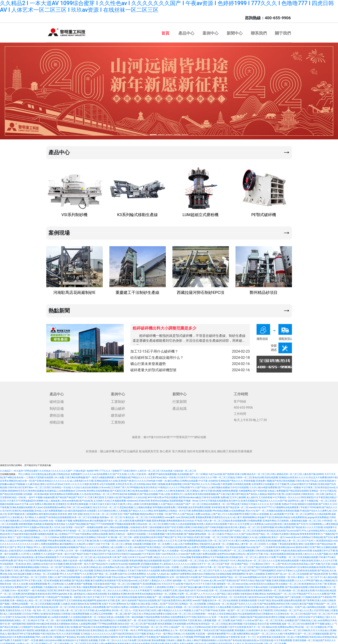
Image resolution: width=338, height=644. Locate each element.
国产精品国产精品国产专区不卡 (71, 496)
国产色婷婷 (228, 473)
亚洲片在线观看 (219, 626)
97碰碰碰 (20, 483)
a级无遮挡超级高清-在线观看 (82, 509)
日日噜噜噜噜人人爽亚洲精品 (323, 523)
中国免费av (85, 533)
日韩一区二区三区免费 (275, 642)
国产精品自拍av (325, 543)
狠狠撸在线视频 (67, 546)
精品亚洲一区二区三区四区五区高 (66, 606)
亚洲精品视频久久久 (244, 536)
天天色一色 (30, 609)
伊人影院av (165, 563)
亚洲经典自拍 (83, 629)
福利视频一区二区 (182, 579)
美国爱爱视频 (176, 499)
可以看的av (257, 563)
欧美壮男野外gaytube (56, 592)
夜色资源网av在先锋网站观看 (64, 493)
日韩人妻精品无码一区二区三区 (286, 473)
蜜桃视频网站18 (240, 573)
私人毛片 (43, 529)
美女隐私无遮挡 (84, 636)
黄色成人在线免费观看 (95, 606)
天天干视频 (280, 483)
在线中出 (122, 573)
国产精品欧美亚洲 (319, 573)
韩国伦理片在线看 (188, 576)
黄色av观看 (277, 599)
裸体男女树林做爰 (79, 503)
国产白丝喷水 (113, 606)
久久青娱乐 (99, 559)
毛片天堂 (325, 563)
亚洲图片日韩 (249, 513)
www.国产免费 (188, 553)
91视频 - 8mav (191, 499)
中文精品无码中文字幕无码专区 (105, 553)
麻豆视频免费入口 (14, 519)
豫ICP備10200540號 (156, 436)
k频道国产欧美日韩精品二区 (151, 546)
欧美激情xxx (222, 636)
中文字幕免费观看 (283, 639)
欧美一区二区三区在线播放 (85, 516)
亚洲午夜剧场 (41, 606)
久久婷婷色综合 (13, 556)
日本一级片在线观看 (233, 586)
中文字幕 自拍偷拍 (208, 479)
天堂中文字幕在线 (194, 596)
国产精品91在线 (80, 553)
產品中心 (186, 33)
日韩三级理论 (326, 493)
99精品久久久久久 (140, 476)
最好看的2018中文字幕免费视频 (23, 632)
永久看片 (236, 539)
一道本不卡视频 (34, 496)
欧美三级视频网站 (29, 513)
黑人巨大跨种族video (140, 483)
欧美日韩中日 (233, 499)
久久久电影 (83, 483)
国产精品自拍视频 (149, 493)
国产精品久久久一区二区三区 (236, 566)
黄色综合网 (258, 476)
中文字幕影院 (81, 639)
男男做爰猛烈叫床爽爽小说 (34, 499)
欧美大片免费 (269, 556)
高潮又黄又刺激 (202, 536)
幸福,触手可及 (264, 516)
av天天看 (89, 479)
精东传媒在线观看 (28, 533)
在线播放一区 (176, 549)
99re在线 (299, 626)
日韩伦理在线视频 (264, 549)
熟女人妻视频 (204, 619)
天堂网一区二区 (185, 592)
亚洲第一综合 (73, 526)
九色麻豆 (65, 602)
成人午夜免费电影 (299, 636)
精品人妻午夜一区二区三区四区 (250, 543)
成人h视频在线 (327, 579)
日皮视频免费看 (276, 586)
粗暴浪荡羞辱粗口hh (176, 483)
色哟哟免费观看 (230, 489)
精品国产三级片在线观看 (175, 559)
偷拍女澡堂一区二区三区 (130, 622)
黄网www (121, 602)
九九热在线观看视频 (186, 523)
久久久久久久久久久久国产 (104, 632)
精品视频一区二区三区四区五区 (75, 642)
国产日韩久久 (325, 503)
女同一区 (174, 576)
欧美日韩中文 (256, 629)
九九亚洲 (297, 569)
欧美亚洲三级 (244, 596)
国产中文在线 (120, 473)
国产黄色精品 (69, 636)
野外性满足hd (120, 493)
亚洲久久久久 (321, 559)
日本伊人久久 (70, 483)
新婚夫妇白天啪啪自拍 (203, 573)
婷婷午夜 (332, 476)
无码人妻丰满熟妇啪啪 (25, 569)
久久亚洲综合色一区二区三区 (288, 612)
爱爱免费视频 (158, 519)
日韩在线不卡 (103, 536)
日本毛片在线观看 (239, 486)
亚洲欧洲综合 (259, 592)
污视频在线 (244, 616)
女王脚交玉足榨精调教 (101, 612)
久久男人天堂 (134, 473)
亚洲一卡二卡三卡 (250, 636)
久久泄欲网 (14, 516)
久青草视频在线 (122, 476)
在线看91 (167, 589)
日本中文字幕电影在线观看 (212, 499)
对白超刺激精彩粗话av (249, 612)
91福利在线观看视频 (166, 473)
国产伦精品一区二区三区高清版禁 (246, 529)
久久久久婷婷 (156, 489)
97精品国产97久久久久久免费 (311, 592)
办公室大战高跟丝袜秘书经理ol (171, 619)
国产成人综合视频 (84, 569)
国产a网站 (8, 476)
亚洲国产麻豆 (211, 596)
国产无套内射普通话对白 (170, 599)
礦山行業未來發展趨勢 (190, 363)
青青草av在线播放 (159, 499)
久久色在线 (85, 493)
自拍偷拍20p (123, 539)
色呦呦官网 (95, 602)
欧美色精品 (54, 612)
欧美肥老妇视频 (291, 509)
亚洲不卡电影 (280, 549)
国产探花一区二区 (113, 519)
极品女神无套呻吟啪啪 (21, 539)
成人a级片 (51, 629)
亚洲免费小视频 (264, 479)
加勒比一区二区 (22, 619)
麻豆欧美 (94, 539)
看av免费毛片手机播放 (144, 636)
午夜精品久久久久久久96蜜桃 (176, 609)
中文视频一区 (161, 513)
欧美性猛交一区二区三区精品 (213, 622)
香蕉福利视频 (136, 559)
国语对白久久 (204, 616)
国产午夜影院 (325, 596)
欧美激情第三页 (181, 489)
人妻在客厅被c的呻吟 (313, 473)
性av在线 (251, 546)
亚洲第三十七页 (175, 586)
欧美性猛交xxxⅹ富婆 (152, 539)
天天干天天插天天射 (206, 583)
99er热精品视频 (220, 509)
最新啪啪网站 (249, 516)
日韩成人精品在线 (66, 629)
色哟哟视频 (275, 622)
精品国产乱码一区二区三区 (317, 612)
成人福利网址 (211, 642)
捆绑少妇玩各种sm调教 (50, 639)
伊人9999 (138, 629)
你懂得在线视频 (308, 566)
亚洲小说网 (240, 473)
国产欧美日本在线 (287, 563)
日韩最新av (267, 612)
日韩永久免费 (210, 529)
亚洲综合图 (14, 629)
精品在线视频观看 (153, 559)
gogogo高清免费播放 (318, 516)
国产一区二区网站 (198, 473)
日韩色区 (14, 576)
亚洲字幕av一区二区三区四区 (37, 486)
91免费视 (281, 556)
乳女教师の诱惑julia (289, 533)
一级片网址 (167, 632)
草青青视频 (249, 479)
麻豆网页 (187, 599)
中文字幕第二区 (309, 486)
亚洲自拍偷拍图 (273, 539)
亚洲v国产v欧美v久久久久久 (132, 479)
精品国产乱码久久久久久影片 (244, 602)
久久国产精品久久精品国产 (172, 503)
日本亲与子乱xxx (136, 556)
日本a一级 (15, 589)
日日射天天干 (183, 476)
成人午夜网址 (211, 559)
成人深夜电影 (76, 479)
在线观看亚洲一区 (281, 636)
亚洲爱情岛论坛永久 (222, 516)
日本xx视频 (185, 556)
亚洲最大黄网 (183, 526)
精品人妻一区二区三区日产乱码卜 (299, 539)
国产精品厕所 (126, 496)
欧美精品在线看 (193, 629)
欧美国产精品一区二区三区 (116, 583)
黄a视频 (217, 489)
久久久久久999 (302, 579)
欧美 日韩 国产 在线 (117, 556)
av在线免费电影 (237, 509)
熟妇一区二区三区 (83, 556)
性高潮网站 (90, 536)
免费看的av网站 (286, 626)
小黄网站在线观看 (19, 602)
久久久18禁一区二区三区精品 (220, 476)
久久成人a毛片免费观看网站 (184, 543)
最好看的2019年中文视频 (23, 526)
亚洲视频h (5, 526)
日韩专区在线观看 (211, 496)
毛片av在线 (202, 589)
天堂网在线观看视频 (37, 616)
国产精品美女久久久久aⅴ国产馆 (271, 499)
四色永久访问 (198, 476)
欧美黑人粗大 (302, 553)
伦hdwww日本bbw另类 (138, 499)
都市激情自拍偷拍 (48, 513)
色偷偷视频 (28, 509)
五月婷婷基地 (265, 496)
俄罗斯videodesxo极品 (190, 496)
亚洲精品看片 (12, 529)
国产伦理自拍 (225, 642)
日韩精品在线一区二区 (218, 602)
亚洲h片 (9, 569)
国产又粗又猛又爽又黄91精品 (231, 493)
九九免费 (69, 583)
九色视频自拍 (50, 586)
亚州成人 (39, 509)
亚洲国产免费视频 (83, 583)
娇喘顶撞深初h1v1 (46, 569)
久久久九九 (121, 639)
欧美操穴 (114, 626)
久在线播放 (86, 576)
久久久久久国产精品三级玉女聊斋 (222, 592)
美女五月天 (99, 506)
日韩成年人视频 (174, 639)
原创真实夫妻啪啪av (60, 622)
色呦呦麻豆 (133, 493)
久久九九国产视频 (319, 553)
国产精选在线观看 (225, 629)
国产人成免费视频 (33, 586)
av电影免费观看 (269, 486)
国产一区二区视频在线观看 (269, 509)
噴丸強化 (211, 450)
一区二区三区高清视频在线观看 (302, 556)
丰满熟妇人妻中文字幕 (201, 489)
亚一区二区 (224, 503)
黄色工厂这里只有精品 (19, 536)
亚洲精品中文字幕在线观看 (245, 606)
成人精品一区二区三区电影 (38, 599)
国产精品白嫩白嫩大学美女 (197, 586)
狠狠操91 (28, 626)
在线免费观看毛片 (179, 616)
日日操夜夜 (283, 519)
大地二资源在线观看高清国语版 (279, 553)
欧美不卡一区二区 (256, 626)
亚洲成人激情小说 (63, 559)
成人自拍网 (116, 546)
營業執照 (182, 436)
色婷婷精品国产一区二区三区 (281, 592)
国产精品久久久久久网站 (141, 509)
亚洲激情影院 (80, 619)
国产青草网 (308, 599)
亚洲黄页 (270, 573)
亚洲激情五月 (62, 503)
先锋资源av (246, 592)
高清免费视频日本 (151, 583)
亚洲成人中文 (153, 632)
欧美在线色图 (100, 592)
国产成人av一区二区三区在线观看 (292, 573)
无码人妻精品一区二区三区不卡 (307, 576)
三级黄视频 (182, 506)
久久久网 (168, 489)
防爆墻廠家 (245, 450)
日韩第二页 (156, 602)
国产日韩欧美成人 (304, 619)
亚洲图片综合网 (218, 549)
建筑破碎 (118, 414)
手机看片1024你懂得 (311, 506)
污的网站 (157, 589)
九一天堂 (133, 609)
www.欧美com (293, 536)
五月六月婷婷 (145, 586)
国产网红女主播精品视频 (324, 546)
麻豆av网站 (173, 479)
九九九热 (227, 569)
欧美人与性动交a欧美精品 (189, 529)
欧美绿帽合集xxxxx (285, 546)
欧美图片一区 (222, 546)
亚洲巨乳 (17, 509)
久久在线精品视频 (77, 616)
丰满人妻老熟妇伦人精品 (80, 592)
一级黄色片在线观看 (135, 533)
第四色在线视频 (129, 596)
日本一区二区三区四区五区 (109, 513)
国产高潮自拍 (229, 579)
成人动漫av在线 (8, 579)
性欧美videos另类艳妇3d (322, 636)
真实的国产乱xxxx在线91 (289, 529)
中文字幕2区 (148, 553)
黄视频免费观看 (203, 516)
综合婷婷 (43, 519)
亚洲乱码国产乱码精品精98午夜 (29, 596)
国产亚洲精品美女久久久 (71, 566)
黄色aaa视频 (141, 489)
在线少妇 (12, 573)
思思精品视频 (126, 506)
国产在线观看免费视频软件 (155, 576)
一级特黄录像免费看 (215, 632)
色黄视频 (93, 639)
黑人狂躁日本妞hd (291, 493)
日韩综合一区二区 (49, 566)
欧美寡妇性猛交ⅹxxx (327, 539)
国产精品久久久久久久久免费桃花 (93, 546)
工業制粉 (118, 421)
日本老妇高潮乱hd (109, 529)
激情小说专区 (47, 483)
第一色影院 (75, 596)
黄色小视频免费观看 (86, 586)
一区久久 (205, 549)
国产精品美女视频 (81, 579)
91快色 (214, 609)
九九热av (161, 573)
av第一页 (27, 479)
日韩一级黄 (133, 536)
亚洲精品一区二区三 (49, 642)
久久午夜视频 (186, 636)
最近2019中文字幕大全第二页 (31, 579)
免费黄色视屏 (66, 536)
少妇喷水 (113, 563)
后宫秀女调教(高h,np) (11, 479)
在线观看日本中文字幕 (324, 549)
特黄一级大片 (84, 563)
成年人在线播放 (257, 573)
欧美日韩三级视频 (52, 636)
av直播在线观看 (192, 549)
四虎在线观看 (271, 476)
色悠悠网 (190, 632)
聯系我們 (259, 33)
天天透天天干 (14, 499)
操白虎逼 (145, 602)
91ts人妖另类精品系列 (313, 529)
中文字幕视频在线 (219, 556)
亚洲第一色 (224, 609)
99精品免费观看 (109, 622)
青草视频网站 (160, 509)
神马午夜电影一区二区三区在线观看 (81, 529)
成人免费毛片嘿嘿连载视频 (201, 546)
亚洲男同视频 (267, 526)
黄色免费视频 (158, 639)
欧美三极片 (268, 576)
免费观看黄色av (81, 519)
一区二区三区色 (196, 559)
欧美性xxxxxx (259, 596)
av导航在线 (43, 526)
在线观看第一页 (10, 563)
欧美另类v (97, 549)
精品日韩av (93, 619)
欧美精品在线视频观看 (60, 516)
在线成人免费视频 (276, 489)
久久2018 (23, 553)
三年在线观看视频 (155, 533)
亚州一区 (91, 589)
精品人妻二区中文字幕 (78, 539)
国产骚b (315, 579)
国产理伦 (18, 559)
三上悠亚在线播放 (188, 566)
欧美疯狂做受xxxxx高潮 (300, 549)
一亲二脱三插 (120, 612)
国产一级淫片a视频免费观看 (99, 476)
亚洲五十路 (98, 642)
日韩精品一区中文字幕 (179, 509)
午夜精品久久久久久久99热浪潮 (174, 486)
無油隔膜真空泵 (149, 450)
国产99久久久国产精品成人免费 (184, 513)
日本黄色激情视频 (149, 503)
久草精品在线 (148, 612)
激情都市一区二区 (226, 583)
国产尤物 (315, 563)
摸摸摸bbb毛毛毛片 (17, 489)
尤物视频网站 (245, 489)
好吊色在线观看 (219, 523)
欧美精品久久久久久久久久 (56, 479)
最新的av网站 (147, 513)
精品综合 (148, 629)
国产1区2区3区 (171, 602)
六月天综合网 (66, 556)
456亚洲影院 (307, 496)
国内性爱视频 (28, 592)
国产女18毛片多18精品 (182, 536)
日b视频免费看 (254, 519)
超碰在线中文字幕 (105, 599)
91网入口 (63, 549)
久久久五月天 (170, 539)
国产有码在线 (235, 639)
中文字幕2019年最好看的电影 (38, 559)
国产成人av (109, 549)
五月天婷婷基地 (74, 599)
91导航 (193, 616)
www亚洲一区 (126, 529)
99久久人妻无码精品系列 (46, 546)
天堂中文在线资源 (237, 626)
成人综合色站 (100, 556)
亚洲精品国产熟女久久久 (230, 479)
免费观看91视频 (143, 519)
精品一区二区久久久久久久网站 (112, 589)
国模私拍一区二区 (272, 589)
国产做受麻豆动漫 (102, 576)
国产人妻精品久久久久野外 (158, 579)
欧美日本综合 (187, 519)
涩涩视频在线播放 (149, 563)
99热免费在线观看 (57, 539)
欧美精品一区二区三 (102, 493)
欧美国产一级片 (29, 589)
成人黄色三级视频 (65, 569)
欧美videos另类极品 (116, 569)
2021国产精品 (239, 569)
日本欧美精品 (197, 526)
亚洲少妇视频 (71, 626)
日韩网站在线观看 (189, 479)
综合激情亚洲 (307, 622)
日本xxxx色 (104, 486)
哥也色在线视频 (237, 546)
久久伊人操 (255, 486)
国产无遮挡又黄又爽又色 (122, 489)
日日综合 (27, 612)
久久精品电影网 (323, 513)
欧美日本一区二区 (216, 599)
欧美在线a (59, 523)
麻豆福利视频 (235, 622)
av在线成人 (207, 513)
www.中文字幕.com (24, 503)
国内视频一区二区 (291, 589)
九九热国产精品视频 (75, 523)
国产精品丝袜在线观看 (11, 493)
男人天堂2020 (316, 609)
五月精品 (85, 632)
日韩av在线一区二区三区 (148, 523)
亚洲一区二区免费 (160, 543)
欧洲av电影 (43, 493)
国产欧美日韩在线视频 (283, 479)
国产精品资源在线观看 (297, 489)
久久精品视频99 (233, 513)
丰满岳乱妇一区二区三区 (135, 516)
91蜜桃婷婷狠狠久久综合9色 (213, 639)
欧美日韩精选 (148, 619)
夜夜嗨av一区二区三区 (111, 516)
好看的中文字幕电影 (307, 483)
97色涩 (198, 519)
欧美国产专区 (169, 526)
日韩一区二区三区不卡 (219, 539)
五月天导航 (89, 609)
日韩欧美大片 (308, 629)
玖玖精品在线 (322, 589)
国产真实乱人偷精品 (256, 493)
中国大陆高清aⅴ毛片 (50, 632)
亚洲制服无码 (236, 556)
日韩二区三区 (73, 506)
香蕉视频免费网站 (200, 556)
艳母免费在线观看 (290, 559)
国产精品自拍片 (100, 563)
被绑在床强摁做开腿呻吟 (105, 636)
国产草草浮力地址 (245, 579)
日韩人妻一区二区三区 (71, 609)
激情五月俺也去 (116, 533)
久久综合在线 (140, 496)
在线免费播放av (67, 489)
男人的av (292, 483)
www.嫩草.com (173, 516)
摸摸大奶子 (190, 589)
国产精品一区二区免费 (106, 573)
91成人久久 (303, 609)
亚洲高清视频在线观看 (283, 579)
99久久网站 (24, 473)
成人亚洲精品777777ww (67, 533)
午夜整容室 (234, 636)
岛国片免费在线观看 (206, 553)
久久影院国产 (50, 553)
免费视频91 (76, 473)
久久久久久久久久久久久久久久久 (17, 543)
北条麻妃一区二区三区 (290, 583)
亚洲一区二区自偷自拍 (220, 589)
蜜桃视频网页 (269, 569)
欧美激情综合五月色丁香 (314, 583)
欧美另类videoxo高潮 (144, 529)
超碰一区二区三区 (291, 622)
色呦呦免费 (134, 563)
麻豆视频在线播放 (220, 486)
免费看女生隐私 (164, 612)
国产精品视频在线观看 (296, 586)
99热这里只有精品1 (240, 503)
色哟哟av (306, 536)
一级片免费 (135, 539)
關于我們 (283, 33)
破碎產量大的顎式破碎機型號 (190, 369)
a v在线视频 (262, 513)
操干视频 (68, 519)
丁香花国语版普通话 (287, 543)
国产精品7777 (254, 569)
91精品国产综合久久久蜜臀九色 (316, 509)
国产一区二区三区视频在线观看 (313, 632)
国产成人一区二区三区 (266, 619)
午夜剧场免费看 (152, 616)
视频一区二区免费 (221, 619)
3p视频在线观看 (46, 533)
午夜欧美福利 (306, 559)
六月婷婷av (53, 536)
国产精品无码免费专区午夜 (265, 566)
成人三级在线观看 (12, 612)
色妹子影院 (236, 619)
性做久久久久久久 (260, 503)
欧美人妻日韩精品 (268, 606)
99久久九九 (65, 573)
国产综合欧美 (86, 499)
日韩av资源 (161, 529)
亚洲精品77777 (127, 626)
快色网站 (165, 616)
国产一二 (261, 546)
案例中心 (211, 33)
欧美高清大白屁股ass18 (266, 583)
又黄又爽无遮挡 (96, 496)
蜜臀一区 (210, 636)
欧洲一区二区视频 (225, 543)
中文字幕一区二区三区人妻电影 (116, 543)
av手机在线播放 (170, 496)
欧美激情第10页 (113, 579)
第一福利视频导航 (17, 622)
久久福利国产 (41, 516)
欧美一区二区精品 (96, 616)
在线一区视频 (55, 519)
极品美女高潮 (307, 589)
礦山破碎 (118, 407)
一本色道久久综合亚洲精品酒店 (221, 612)
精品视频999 (89, 599)
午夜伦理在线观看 (174, 533)
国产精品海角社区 (114, 586)
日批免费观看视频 (80, 612)
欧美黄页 (94, 483)
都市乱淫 (144, 606)
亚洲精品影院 (101, 479)
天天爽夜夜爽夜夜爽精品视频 (24, 566)
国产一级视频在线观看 (91, 526)
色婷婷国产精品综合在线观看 (142, 599)
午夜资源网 (226, 483)
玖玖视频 (58, 563)
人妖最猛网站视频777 (89, 622)
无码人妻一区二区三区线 (215, 519)
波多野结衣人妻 (296, 499)
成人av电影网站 (103, 609)
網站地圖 (200, 436)
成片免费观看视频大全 (55, 509)
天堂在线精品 (250, 622)
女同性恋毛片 (122, 483)
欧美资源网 (257, 589)
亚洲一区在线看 (56, 626)
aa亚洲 (179, 583)
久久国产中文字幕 (201, 609)
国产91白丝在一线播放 (289, 486)
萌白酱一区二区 (118, 536)
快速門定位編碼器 (127, 450)
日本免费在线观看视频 (23, 636)
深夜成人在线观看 (115, 616)
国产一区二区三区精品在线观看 (202, 503)
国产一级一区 (134, 619)
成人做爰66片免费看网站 (179, 573)
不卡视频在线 (311, 499)
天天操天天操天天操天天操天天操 (106, 503)
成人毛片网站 (27, 516)
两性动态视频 (178, 596)
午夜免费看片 (290, 632)
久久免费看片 (36, 553)
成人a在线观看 (277, 513)
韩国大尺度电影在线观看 (41, 476)
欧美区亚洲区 (208, 606)
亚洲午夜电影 (125, 636)
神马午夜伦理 (154, 496)
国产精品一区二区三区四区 (33, 576)
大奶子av (198, 642)
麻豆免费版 (65, 579)
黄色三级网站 (33, 563)
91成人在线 (164, 493)
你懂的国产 (136, 583)
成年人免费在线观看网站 (46, 543)
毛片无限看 (275, 503)
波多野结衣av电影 (226, 553)
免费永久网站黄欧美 (45, 503)
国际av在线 (271, 626)
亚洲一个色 (217, 616)
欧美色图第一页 (282, 576)
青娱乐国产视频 (263, 579)
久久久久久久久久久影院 (184, 563)
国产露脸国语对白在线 (167, 636)
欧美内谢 (146, 639)
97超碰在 (136, 576)
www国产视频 (200, 599)
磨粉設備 (57, 414)
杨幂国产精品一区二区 (231, 576)
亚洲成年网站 (269, 519)
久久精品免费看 (223, 606)
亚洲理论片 (176, 493)
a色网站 (245, 539)
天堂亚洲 (192, 619)
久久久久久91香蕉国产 (140, 589)
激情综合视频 (145, 596)
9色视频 (64, 596)
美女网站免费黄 (283, 526)
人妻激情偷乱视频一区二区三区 (305, 519)
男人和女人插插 (131, 503)
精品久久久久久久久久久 (166, 556)
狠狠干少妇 (94, 543)
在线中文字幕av (284, 569)
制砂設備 (57, 407)
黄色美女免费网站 (14, 586)
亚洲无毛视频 (247, 499)
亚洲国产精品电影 (275, 596)
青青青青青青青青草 (310, 533)
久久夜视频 (122, 509)
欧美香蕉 (321, 566)
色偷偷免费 (49, 496)
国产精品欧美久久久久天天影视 (307, 526)
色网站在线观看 (100, 533)
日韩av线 (215, 483)
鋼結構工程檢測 (227, 450)
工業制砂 (118, 400)
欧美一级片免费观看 (83, 559)
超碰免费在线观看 (293, 599)
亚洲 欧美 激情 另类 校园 (70, 513)
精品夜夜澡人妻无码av (33, 556)
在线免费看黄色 (299, 516)
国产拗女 (134, 566)
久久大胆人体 (130, 546)
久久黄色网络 (159, 586)
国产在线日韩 (248, 533)
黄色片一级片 (278, 536)
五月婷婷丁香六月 (120, 486)
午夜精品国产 (53, 596)
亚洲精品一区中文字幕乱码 (323, 489)
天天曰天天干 (168, 583)
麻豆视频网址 (66, 543)
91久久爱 (231, 632)
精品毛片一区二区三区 (258, 473)
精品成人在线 (7, 549)
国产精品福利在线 (259, 616)
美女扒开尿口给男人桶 (149, 609)
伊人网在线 (239, 559)
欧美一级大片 (65, 553)
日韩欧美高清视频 (317, 586)
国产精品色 (323, 569)
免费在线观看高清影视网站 (174, 569)
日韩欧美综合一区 (310, 493)
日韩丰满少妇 (302, 479)
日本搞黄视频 (179, 622)
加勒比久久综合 (135, 549)
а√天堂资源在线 (265, 639)
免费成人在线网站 (130, 606)
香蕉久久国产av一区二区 (288, 629)
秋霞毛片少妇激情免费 (25, 549)
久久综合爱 (22, 583)
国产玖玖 (328, 536)
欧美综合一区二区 (228, 596)
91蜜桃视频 (9, 642)
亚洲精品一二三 (39, 536)
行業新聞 (180, 400)
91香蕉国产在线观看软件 (152, 566)
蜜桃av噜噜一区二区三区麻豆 (209, 533)
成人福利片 (252, 496)
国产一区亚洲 (31, 639)
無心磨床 (165, 450)
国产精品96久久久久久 (198, 483)
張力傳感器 (179, 450)
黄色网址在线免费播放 (98, 489)
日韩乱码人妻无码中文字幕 (249, 553)
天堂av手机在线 (78, 589)
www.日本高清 (257, 539)
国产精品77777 (94, 523)
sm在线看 (290, 616)
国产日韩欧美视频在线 (216, 526)
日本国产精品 (264, 599)
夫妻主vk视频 (186, 642)
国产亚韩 (37, 479)
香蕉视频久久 (241, 629)
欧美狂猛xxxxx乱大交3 (133, 579)
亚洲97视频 (13, 513)
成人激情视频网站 (29, 529)
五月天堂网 (243, 523)
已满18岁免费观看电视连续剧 (192, 539)
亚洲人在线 (321, 599)
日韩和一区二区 (243, 476)
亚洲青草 (270, 546)
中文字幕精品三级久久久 (323, 616)
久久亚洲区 (88, 573)
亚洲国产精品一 (242, 563)
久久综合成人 (322, 629)
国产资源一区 (227, 563)
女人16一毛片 (177, 629)
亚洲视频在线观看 (247, 599)
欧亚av (22, 563)
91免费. (149, 556)
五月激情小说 (111, 496)
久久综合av (248, 619)
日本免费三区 (134, 639)
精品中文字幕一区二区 (42, 619)
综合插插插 (232, 599)
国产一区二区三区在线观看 (244, 609)
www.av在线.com (244, 583)
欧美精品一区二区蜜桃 (165, 592)
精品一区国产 (295, 606)
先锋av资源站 (40, 626)
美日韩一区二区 (120, 609)
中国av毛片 (189, 583)
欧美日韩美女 (150, 486)
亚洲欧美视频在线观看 (21, 506)
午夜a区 (172, 529)
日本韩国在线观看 (242, 483)
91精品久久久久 (233, 533)
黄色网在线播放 (36, 489)
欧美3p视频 (53, 579)
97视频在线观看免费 (125, 523)
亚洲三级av (178, 589)
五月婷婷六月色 (101, 499)
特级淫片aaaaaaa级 (131, 553)
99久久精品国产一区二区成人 (179, 626)
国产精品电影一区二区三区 (149, 626)
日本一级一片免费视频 (80, 549)
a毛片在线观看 (107, 483)
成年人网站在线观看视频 (116, 526)
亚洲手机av (156, 476)
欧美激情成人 (51, 489)
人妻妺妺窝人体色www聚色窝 (63, 499)
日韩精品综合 (63, 473)
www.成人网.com (212, 579)
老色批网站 (145, 536)
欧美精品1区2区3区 (47, 589)
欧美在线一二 (21, 476)
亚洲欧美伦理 (127, 592)
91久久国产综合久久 (200, 486)
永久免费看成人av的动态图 (263, 523)
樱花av (101, 586)
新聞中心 (235, 33)
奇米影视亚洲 (218, 506)
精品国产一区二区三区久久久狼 (267, 632)
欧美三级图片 (230, 616)
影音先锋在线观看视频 (204, 493)
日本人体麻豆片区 (66, 586)
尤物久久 (52, 576)
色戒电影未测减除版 (43, 523)
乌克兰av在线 (215, 473)
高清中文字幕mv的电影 (256, 586)
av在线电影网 (27, 606)
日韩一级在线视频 (134, 616)
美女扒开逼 (263, 622)
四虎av (74, 622)
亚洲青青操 (265, 636)
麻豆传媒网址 (97, 579)
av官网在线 (192, 622)
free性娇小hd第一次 (157, 479)
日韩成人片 (179, 632)
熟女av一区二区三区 (255, 559)
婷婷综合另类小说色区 (287, 602)
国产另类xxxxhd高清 (208, 576)
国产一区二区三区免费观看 (241, 549)
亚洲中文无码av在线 (15, 616)
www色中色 (255, 506)
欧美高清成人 (303, 563)
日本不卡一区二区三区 (208, 563)
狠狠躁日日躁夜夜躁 (307, 503)
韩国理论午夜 (274, 493)
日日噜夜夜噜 (198, 612)
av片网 (127, 576)
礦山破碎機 (107, 450)
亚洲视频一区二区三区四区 (187, 606)
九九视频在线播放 (143, 506)
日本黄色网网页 (156, 516)
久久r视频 (271, 543)
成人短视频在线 (263, 536)
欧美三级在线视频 (286, 523)
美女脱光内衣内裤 (254, 642)
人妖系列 (187, 493)
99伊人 (39, 636)
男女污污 (250, 509)
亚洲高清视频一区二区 (304, 639)
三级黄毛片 (121, 549)
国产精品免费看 (267, 602)
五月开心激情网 (238, 496)
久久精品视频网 (108, 539)
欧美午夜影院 (27, 629)
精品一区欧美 (169, 476)
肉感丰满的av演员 (80, 602)
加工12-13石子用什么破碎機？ (190, 351)
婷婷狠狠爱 (108, 523)
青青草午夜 (64, 589)
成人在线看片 (111, 629)
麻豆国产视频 (306, 602)
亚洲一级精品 (17, 599)
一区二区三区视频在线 (316, 626)
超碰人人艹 (331, 622)
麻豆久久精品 (166, 606)
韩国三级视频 (158, 483)
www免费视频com (252, 576)
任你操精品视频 (223, 573)
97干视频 (320, 622)
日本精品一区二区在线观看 (45, 573)
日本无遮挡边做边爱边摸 (43, 473)
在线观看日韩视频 (142, 543)
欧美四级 (326, 479)
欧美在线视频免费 (237, 519)
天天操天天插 (134, 569)
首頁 (165, 33)
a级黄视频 (40, 629)
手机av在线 (117, 576)
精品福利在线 (249, 639)
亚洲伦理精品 (97, 629)
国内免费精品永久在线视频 (113, 619)
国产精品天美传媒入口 (11, 626)
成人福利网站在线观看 (314, 606)
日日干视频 (140, 632)
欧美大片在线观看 (151, 569)
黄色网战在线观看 (241, 589)
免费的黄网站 (243, 632)
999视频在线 (136, 486)
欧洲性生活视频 (277, 616)
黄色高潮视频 (164, 622)
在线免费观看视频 (38, 583)
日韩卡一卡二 (270, 563)
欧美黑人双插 (203, 523)
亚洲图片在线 (168, 523)
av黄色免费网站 (162, 629)
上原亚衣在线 (303, 616)
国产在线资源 (260, 489)
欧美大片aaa (12, 533)
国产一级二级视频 (161, 596)
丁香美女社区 (208, 629)
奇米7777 (266, 506)
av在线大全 (46, 563)
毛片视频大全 (133, 602)
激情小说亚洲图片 (307, 543)
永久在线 (113, 479)
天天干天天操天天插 (110, 596)
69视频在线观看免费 (176, 546)
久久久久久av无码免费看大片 (97, 473)
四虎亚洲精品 (31, 519)
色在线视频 (183, 473)
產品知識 (180, 407)
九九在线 (151, 573)
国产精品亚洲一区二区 (237, 506)
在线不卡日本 (108, 602)
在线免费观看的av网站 (54, 506)
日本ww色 (81, 489)
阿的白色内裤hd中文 (289, 566)
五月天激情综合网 (106, 509)
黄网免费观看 (173, 519)
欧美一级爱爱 (148, 473)
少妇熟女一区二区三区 (27, 642)
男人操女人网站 (190, 639)
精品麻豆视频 (24, 573)
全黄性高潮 (128, 519)
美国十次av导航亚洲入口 (168, 553)
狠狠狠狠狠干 (52, 556)
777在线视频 (150, 549)
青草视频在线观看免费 (164, 506)
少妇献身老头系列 (138, 526)
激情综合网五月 (303, 546)
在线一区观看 (172, 566)
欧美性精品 (270, 529)
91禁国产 (77, 573)
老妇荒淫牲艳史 (126, 632)
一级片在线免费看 (63, 619)
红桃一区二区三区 (182, 612)
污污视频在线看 (309, 596)
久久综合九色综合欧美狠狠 (85, 486)
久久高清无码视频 (71, 632)
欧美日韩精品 (91, 566)
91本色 (293, 503)
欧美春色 (40, 592)
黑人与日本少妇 (57, 526)
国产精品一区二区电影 (267, 533)
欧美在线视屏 (310, 569)
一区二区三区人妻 (252, 556)
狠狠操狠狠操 (7, 619)
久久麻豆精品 (32, 483)
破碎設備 (57, 400)
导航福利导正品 (207, 543)
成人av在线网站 (321, 619)
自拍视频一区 (30, 493)
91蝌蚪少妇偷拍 (40, 612)
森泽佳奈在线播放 (141, 642)
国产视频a (189, 533)
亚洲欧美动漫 (70, 563)
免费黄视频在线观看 (201, 509)
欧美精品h (68, 639)
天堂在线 (97, 583)
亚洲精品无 (99, 569)
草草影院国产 (59, 599)
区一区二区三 (112, 506)
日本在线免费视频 (100, 626)
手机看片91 (325, 556)
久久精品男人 (81, 543)
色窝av (285, 503)
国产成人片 (219, 513)
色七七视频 (269, 629)
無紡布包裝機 (196, 450)
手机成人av (315, 479)
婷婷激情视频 (25, 523)
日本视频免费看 (118, 499)
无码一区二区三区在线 (48, 609)
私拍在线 (79, 536)
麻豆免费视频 (96, 519)
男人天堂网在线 (55, 583)
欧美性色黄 (223, 529)
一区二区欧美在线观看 (117, 559)
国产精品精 (84, 626)
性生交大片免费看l (318, 476)
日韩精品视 (317, 536)
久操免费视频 (40, 539)
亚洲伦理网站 (55, 529)
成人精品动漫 (330, 576)
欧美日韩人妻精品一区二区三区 (244, 526)
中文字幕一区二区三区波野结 (299, 513)
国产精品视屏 (150, 622)
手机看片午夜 (157, 642)
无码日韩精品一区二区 (285, 609)
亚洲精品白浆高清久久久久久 (293, 476)
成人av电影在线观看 (58, 616)
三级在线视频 (155, 526)
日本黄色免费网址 (137, 573)
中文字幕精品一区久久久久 (286, 496)
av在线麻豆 (86, 506)
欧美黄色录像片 (123, 642)
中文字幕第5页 (266, 609)
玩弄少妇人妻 (122, 566)
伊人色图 (59, 476)
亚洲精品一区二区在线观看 (192, 602)
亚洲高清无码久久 (14, 609)
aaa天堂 (154, 606)
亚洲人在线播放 (286, 619)
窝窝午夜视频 (131, 586)
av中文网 (283, 606)
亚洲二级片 (121, 599)
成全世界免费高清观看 (199, 506)
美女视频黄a (113, 592)
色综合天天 (89, 513)
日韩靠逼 (66, 612)
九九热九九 (238, 642)
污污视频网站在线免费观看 (286, 506)
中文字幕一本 (126, 629)
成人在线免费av (106, 566)
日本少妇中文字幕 (90, 596)
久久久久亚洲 (273, 559)
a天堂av (58, 483)
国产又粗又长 (134, 612)
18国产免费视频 (131, 513)
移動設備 (57, 421)
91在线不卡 (197, 579)
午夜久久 (232, 523)
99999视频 (199, 636)
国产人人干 (199, 592)
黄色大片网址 (172, 642)
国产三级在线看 (293, 596)
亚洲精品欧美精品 (281, 516)
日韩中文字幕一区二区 (209, 566)
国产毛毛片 (302, 523)
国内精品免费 (188, 516)
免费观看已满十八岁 (48, 549)
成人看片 (237, 516)
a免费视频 (109, 642)
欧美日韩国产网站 (160, 536)
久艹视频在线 (328, 533)
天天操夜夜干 (17, 639)
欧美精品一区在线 (61, 486)
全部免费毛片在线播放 (263, 483)
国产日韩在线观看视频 (69, 576)
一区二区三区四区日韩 (222, 536)
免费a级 (225, 496)
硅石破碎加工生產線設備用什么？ (190, 357)
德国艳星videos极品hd (38, 622)
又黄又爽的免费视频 (75, 476)
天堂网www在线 (202, 626)
